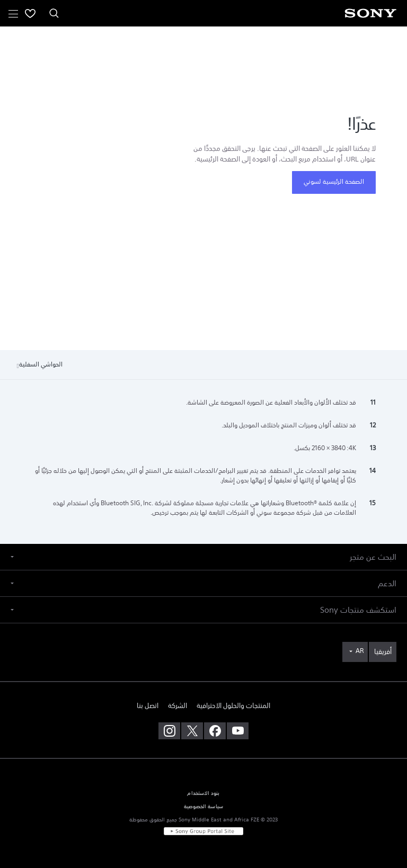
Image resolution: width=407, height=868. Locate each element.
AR (360, 651)
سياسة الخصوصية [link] (203, 807)
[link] (383, 652)
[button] (203, 557)
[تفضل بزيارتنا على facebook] (215, 731)
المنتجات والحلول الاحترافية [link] (233, 706)
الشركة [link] (178, 706)
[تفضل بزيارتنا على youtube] (238, 731)
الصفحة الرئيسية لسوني (334, 182)
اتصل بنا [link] (148, 706)
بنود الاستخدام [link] (203, 793)
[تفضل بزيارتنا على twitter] (192, 731)
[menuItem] (30, 13)
